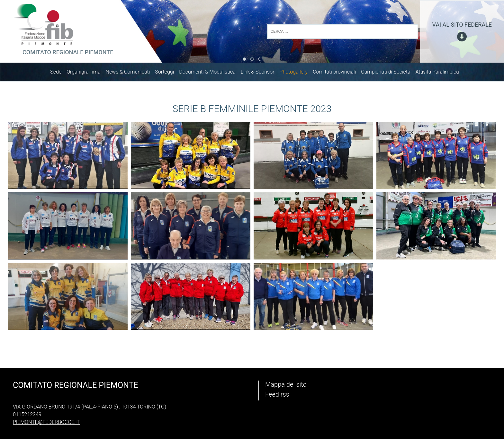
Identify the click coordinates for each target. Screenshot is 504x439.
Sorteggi (168, 73)
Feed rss (277, 394)
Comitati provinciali (337, 73)
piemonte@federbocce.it (46, 422)
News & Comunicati (131, 73)
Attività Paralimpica (440, 73)
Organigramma (87, 73)
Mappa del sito (286, 384)
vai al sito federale (462, 25)
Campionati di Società (389, 73)
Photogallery (297, 73)
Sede (59, 73)
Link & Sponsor (261, 73)
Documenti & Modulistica (210, 73)
